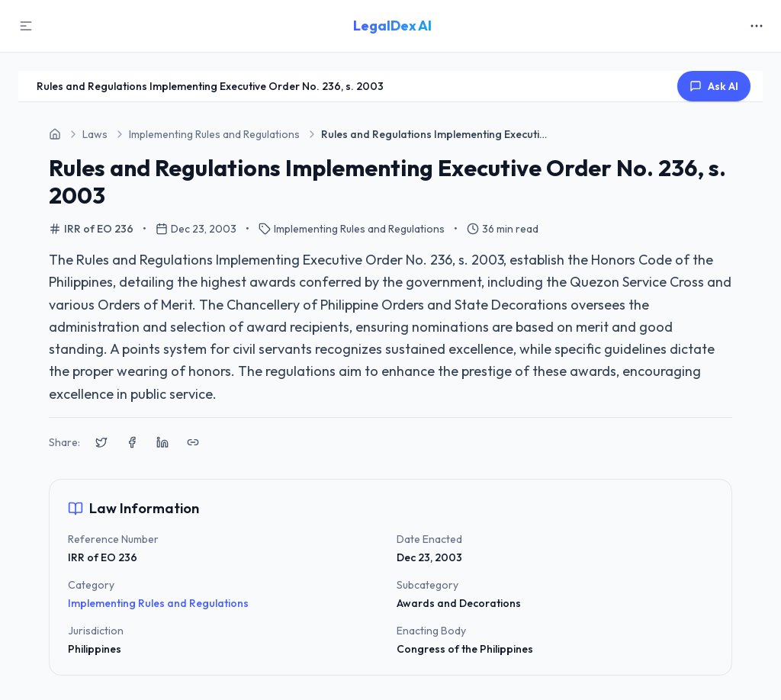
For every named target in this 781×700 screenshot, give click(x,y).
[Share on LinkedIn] (162, 442)
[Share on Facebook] (132, 442)
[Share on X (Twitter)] (101, 442)
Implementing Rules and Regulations (158, 603)
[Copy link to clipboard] (193, 442)
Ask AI (714, 86)
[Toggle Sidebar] (26, 26)
